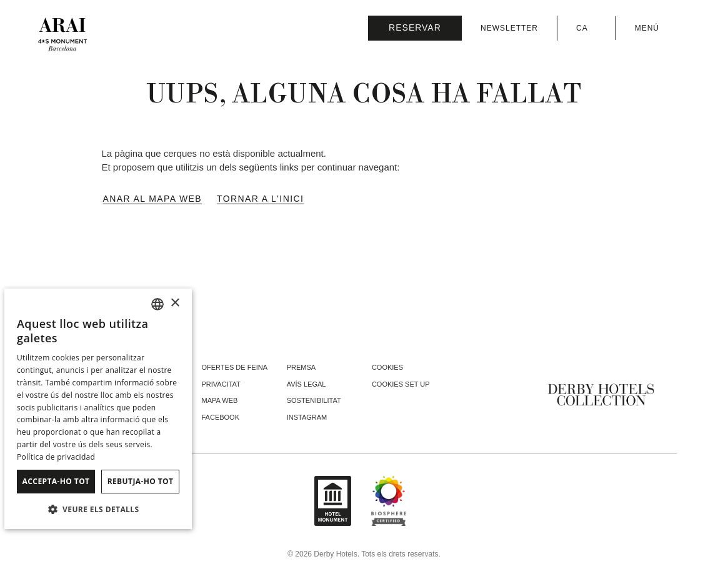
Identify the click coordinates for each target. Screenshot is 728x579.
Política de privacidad (56, 457)
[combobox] (157, 304)
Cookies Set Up (401, 384)
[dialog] (98, 409)
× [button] (175, 303)
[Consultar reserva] (415, 28)
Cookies (387, 367)
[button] (98, 509)
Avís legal (307, 384)
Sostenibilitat (314, 400)
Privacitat (221, 384)
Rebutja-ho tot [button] (141, 481)
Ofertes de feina (235, 367)
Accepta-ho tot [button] (56, 481)
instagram (307, 417)
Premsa (301, 367)
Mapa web (220, 400)
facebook (221, 417)
